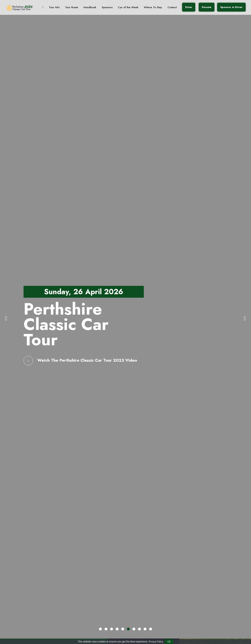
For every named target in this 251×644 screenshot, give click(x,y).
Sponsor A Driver (224, 8)
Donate (200, 8)
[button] (100, 629)
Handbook (88, 8)
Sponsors (104, 8)
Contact (166, 8)
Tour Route (70, 8)
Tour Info (53, 8)
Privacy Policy (156, 642)
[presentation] (6, 318)
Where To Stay (148, 8)
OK (169, 642)
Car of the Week (124, 8)
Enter (182, 8)
